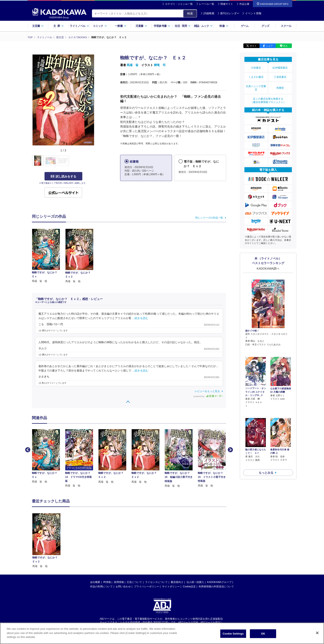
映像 (224, 26)
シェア (269, 46)
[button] (97, 161)
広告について (134, 582)
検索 (190, 13)
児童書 (141, 26)
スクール (286, 26)
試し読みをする (63, 176)
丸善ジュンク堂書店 (256, 86)
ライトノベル (79, 26)
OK (263, 634)
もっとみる (266, 448)
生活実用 (183, 26)
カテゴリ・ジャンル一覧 (179, 4)
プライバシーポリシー (147, 587)
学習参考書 (162, 26)
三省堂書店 (280, 76)
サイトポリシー (171, 587)
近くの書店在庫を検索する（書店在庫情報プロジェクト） (268, 98)
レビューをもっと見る (207, 391)
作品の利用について (101, 587)
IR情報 (107, 582)
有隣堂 (280, 86)
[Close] (317, 633)
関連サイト (227, 4)
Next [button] (230, 449)
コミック (100, 26)
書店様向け (177, 582)
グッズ (265, 26)
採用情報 (119, 582)
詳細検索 (207, 13)
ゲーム (245, 26)
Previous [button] (27, 449)
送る (285, 46)
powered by (208, 396)
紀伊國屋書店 (280, 68)
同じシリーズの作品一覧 (209, 218)
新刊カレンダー (228, 13)
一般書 (121, 26)
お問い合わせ (123, 587)
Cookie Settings (233, 634)
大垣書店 (256, 68)
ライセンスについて (156, 582)
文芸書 (38, 26)
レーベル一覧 (207, 4)
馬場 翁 (132, 65)
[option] (49, 456)
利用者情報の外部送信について (216, 587)
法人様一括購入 (195, 582)
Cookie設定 (189, 587)
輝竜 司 (160, 65)
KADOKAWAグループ (219, 582)
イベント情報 (252, 13)
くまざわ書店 (256, 76)
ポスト (253, 46)
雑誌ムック (203, 26)
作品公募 (244, 4)
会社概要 (95, 582)
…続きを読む (140, 318)
